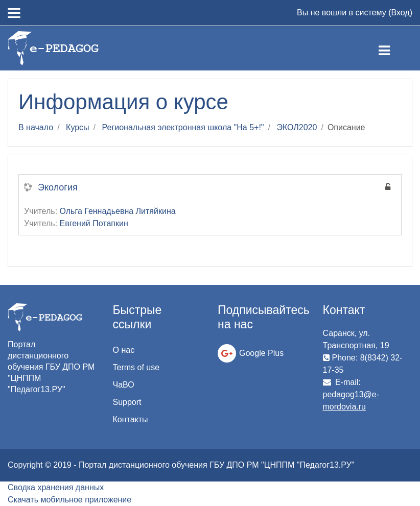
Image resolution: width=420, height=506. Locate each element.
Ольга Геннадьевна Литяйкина (118, 211)
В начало (36, 127)
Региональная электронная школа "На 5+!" (183, 127)
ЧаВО (124, 385)
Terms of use (136, 367)
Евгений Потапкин (94, 223)
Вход (400, 13)
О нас (124, 350)
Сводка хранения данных (56, 487)
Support (127, 402)
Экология (58, 187)
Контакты (131, 419)
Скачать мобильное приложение (69, 500)
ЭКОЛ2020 (297, 127)
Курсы (78, 127)
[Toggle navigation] (393, 49)
